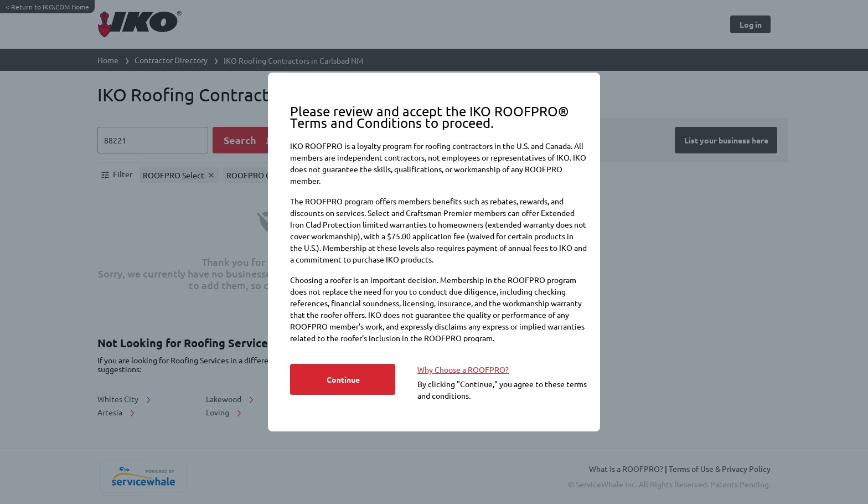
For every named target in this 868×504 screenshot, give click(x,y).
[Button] (343, 379)
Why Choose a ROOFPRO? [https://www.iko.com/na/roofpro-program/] (463, 369)
